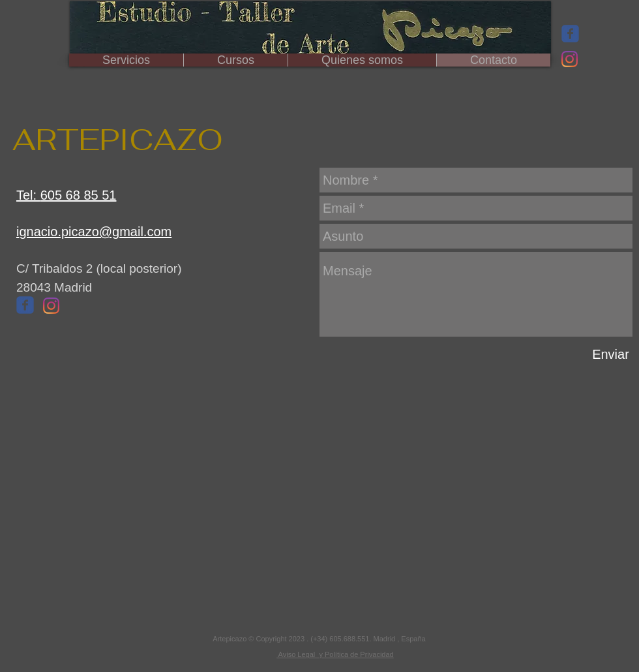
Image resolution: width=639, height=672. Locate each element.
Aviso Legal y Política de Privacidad (335, 654)
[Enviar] (611, 354)
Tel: (28, 195)
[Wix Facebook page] (570, 34)
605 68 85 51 (79, 195)
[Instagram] (570, 59)
